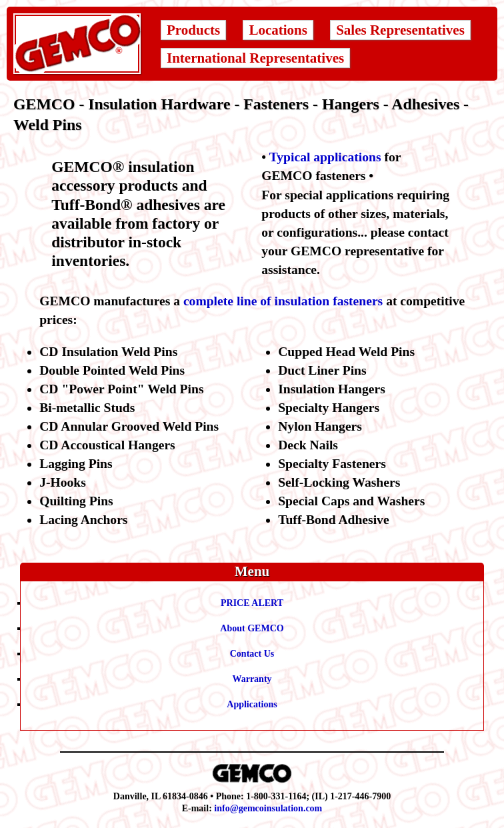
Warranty (252, 679)
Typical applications (325, 157)
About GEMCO (252, 628)
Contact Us (252, 654)
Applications (252, 704)
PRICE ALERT (252, 603)
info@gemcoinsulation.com (268, 808)
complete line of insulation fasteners (283, 301)
